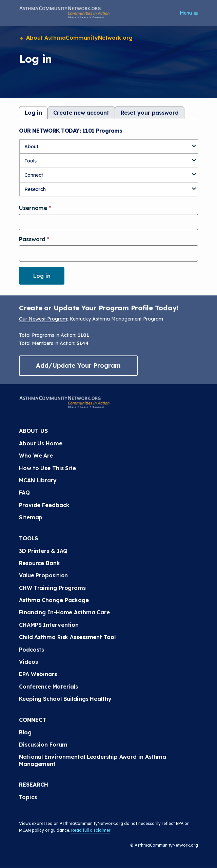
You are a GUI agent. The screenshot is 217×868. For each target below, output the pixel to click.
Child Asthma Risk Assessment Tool (67, 637)
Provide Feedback (44, 505)
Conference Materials (48, 687)
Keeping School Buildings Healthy (65, 699)
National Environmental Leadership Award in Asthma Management (93, 760)
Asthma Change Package (54, 600)
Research (35, 189)
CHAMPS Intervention (49, 625)
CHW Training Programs (52, 588)
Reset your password (150, 113)
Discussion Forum (43, 745)
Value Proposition (43, 575)
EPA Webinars (38, 674)
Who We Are (36, 456)
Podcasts (32, 650)
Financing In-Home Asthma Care (64, 612)
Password (33, 239)
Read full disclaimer (91, 830)
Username (34, 208)
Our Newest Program (43, 319)
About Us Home (41, 443)
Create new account (81, 113)
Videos (28, 662)
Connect (34, 175)
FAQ (24, 493)
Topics (28, 797)
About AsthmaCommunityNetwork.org (76, 38)
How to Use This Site (47, 468)
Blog (25, 732)
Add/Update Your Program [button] (78, 365)
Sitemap (31, 517)
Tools (31, 161)
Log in (33, 113)
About (31, 147)
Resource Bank (40, 563)
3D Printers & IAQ (43, 551)
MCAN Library (38, 480)
